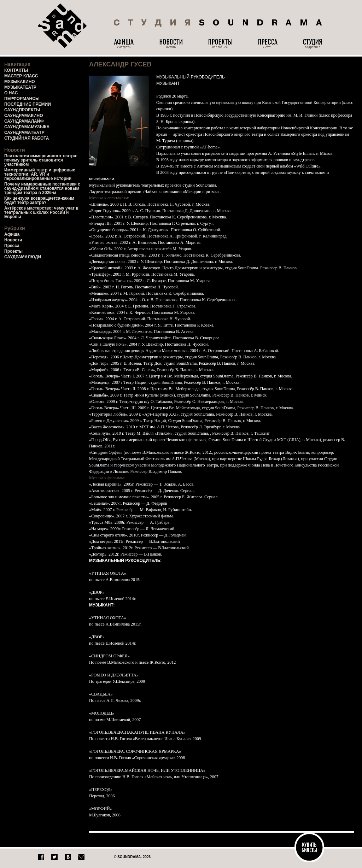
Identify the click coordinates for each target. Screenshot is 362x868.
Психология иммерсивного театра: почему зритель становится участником (41, 160)
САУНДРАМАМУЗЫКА (27, 127)
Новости (13, 240)
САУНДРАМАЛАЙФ (24, 121)
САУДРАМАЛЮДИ (23, 257)
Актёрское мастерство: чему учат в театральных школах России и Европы (41, 212)
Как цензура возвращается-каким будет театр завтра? (39, 200)
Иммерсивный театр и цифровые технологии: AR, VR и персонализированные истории (40, 174)
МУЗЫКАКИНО (20, 82)
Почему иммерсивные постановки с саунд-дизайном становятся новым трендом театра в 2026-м (42, 188)
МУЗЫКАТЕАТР (20, 87)
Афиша (12, 234)
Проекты (13, 251)
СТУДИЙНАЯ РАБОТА (27, 138)
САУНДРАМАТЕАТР (24, 133)
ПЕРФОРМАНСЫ (22, 99)
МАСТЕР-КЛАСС (21, 76)
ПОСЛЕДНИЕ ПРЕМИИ (28, 104)
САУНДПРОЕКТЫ (22, 110)
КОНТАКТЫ (16, 70)
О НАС (11, 93)
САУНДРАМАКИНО (24, 116)
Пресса (12, 246)
